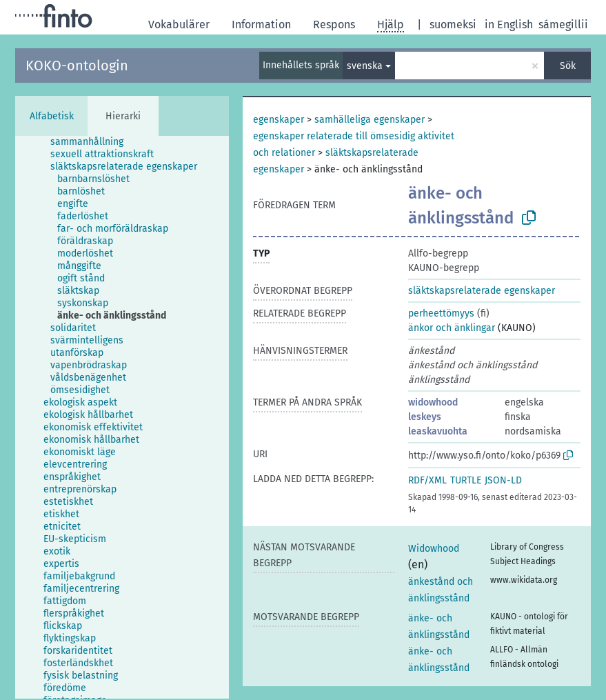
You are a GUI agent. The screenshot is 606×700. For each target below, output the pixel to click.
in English (509, 24)
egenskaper (279, 120)
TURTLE (466, 480)
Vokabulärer (179, 24)
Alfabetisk (52, 116)
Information (261, 24)
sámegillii (563, 24)
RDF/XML (427, 480)
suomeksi (453, 24)
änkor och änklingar (452, 328)
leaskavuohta (438, 431)
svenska (365, 66)
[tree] (122, 417)
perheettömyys (441, 313)
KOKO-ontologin (77, 66)
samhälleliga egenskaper (370, 120)
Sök (568, 66)
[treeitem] (93, 142)
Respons (334, 24)
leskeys (425, 417)
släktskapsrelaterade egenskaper (482, 291)
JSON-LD (503, 480)
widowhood (433, 402)
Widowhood (434, 549)
